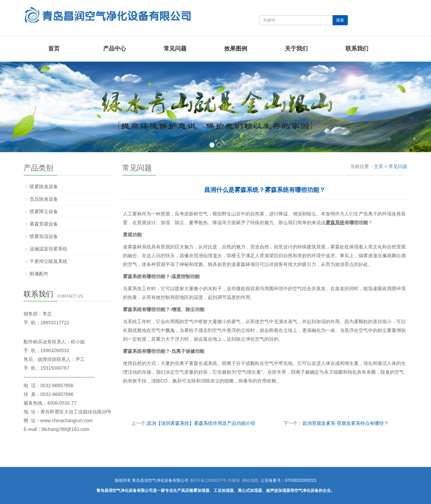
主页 (378, 166)
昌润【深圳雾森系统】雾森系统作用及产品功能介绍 (201, 423)
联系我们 (357, 49)
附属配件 (39, 274)
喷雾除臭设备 (44, 187)
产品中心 (114, 49)
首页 (54, 49)
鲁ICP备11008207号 (208, 480)
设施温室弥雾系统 (48, 249)
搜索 (340, 20)
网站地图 (250, 480)
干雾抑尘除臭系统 (48, 261)
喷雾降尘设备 (44, 211)
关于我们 (296, 49)
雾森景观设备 (44, 224)
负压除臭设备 (44, 199)
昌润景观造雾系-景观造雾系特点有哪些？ (346, 423)
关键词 (234, 480)
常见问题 (175, 49)
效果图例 (236, 49)
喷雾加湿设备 (44, 236)
